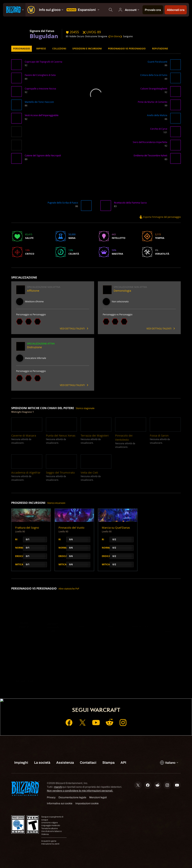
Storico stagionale (85, 408)
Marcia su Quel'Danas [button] (116, 528)
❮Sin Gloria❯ (115, 36)
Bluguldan (44, 36)
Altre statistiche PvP (69, 589)
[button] (16, 65)
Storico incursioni (56, 503)
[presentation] (14, 10)
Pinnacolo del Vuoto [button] (71, 528)
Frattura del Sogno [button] (27, 528)
